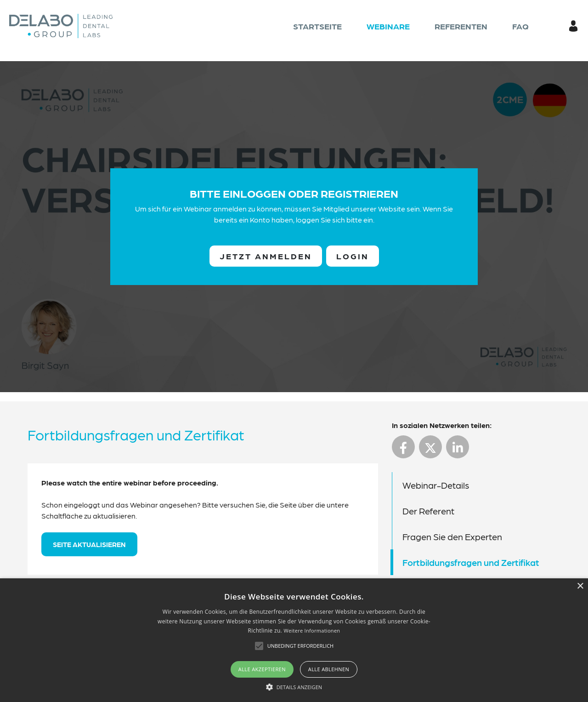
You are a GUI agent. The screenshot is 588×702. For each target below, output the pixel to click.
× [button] (580, 586)
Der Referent (428, 511)
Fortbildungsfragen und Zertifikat (471, 562)
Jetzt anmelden (266, 256)
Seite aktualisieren (89, 544)
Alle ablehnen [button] (329, 669)
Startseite (317, 26)
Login (353, 256)
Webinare (388, 26)
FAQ (520, 26)
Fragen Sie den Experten (452, 536)
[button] (294, 687)
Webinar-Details (436, 485)
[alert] (294, 640)
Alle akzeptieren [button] (262, 669)
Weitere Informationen (312, 631)
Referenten (461, 26)
